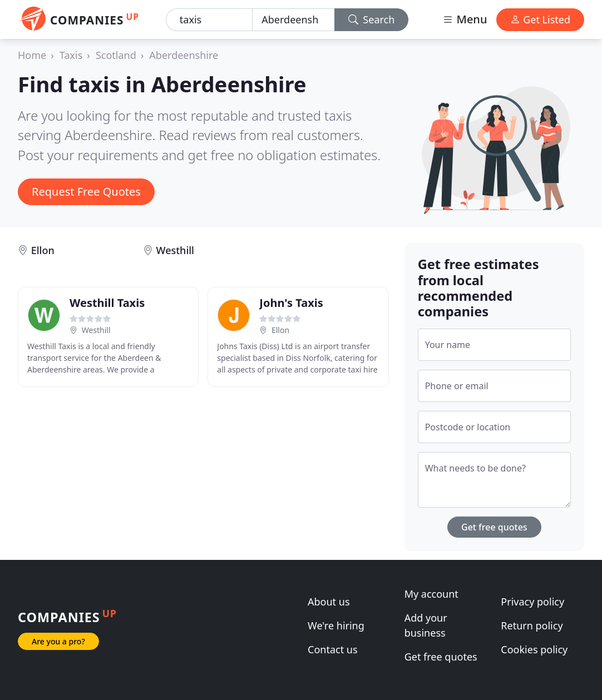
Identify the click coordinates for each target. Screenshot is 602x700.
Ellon (43, 250)
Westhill (175, 250)
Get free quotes (494, 527)
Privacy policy (532, 602)
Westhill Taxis (107, 303)
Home (32, 55)
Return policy (532, 625)
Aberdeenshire (184, 55)
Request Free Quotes (86, 192)
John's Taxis (291, 303)
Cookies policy (534, 649)
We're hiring (336, 625)
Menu (465, 19)
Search (372, 19)
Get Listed (540, 19)
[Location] (293, 20)
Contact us (333, 649)
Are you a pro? (58, 641)
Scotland (116, 55)
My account (431, 594)
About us (329, 602)
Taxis (71, 55)
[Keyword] (209, 20)
